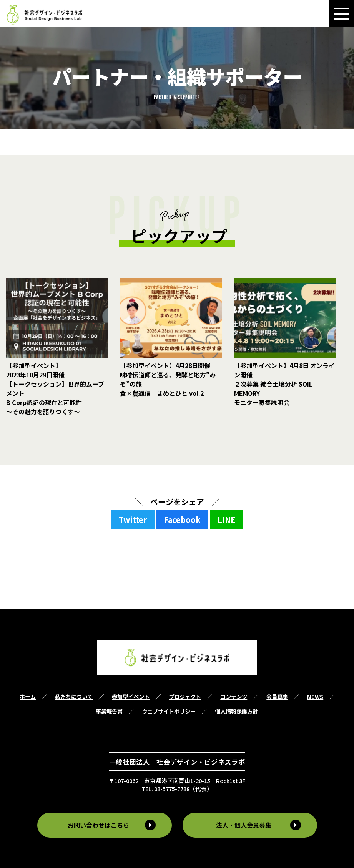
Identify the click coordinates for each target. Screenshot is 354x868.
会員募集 (277, 696)
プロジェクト (185, 696)
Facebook (182, 520)
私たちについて (74, 696)
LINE (226, 520)
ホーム (28, 696)
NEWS (315, 696)
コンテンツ (234, 696)
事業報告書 (109, 711)
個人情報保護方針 (236, 711)
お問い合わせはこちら (97, 825)
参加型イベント (131, 696)
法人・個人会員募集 (245, 825)
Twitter (133, 520)
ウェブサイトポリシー (169, 711)
